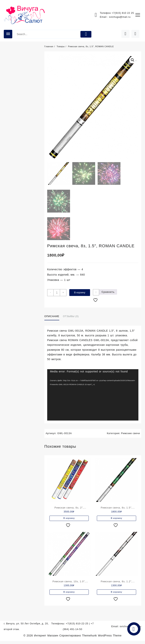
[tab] (53, 318)
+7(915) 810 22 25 (123, 13)
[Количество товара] (57, 294)
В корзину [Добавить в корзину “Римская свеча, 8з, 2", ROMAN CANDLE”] (69, 520)
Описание (52, 318)
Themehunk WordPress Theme (102, 639)
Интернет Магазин (47, 639)
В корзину (81, 293)
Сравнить (109, 293)
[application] (93, 397)
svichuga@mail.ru (120, 17)
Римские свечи (130, 435)
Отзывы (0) (71, 318)
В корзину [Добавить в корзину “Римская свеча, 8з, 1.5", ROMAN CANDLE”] (117, 520)
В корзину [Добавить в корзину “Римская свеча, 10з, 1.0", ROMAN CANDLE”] (69, 595)
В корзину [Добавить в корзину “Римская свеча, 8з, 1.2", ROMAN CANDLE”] (117, 595)
